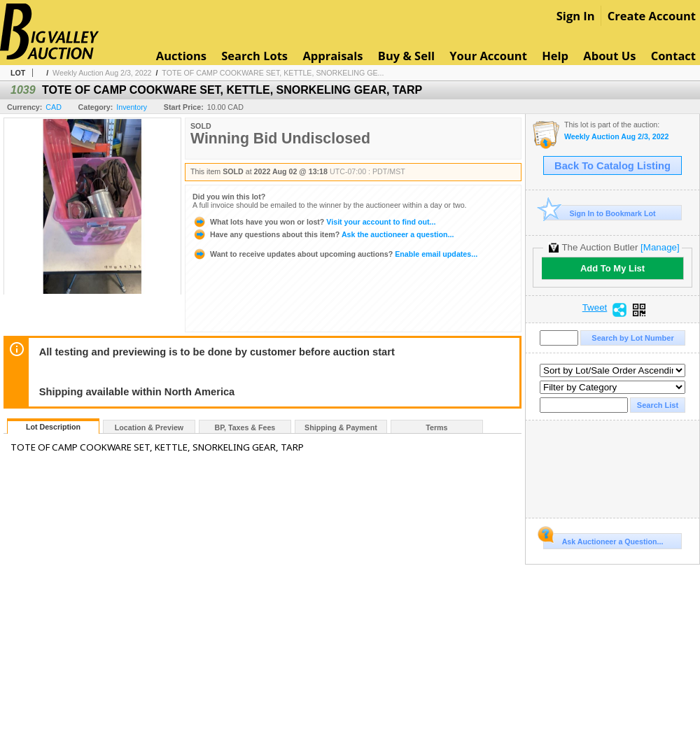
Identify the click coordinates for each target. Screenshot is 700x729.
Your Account (488, 56)
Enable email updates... (335, 254)
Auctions (181, 56)
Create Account (652, 16)
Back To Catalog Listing (612, 166)
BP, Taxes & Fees (245, 427)
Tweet (595, 308)
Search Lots (254, 56)
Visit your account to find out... (314, 222)
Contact (673, 56)
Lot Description (53, 427)
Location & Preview (149, 427)
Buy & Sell (406, 56)
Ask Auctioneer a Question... (603, 539)
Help (555, 56)
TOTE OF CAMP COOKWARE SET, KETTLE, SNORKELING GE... (273, 73)
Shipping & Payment (341, 427)
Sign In (576, 16)
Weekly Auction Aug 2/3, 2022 (102, 73)
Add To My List (612, 268)
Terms (436, 427)
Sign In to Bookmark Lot (600, 213)
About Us (609, 56)
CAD (54, 107)
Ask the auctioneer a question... (323, 234)
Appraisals (332, 56)
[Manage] (660, 247)
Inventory (132, 107)
